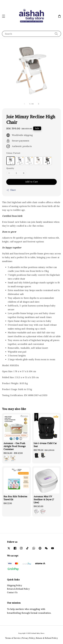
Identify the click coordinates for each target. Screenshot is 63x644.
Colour (13, 153)
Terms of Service (13, 638)
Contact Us (12, 592)
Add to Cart (32, 182)
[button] (4, 16)
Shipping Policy (15, 586)
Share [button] (11, 190)
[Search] (56, 34)
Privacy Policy (28, 638)
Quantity (10, 168)
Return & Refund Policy (18, 589)
